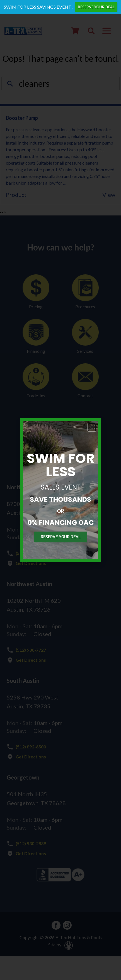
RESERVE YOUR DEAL (96, 7)
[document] (60, 490)
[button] (92, 427)
